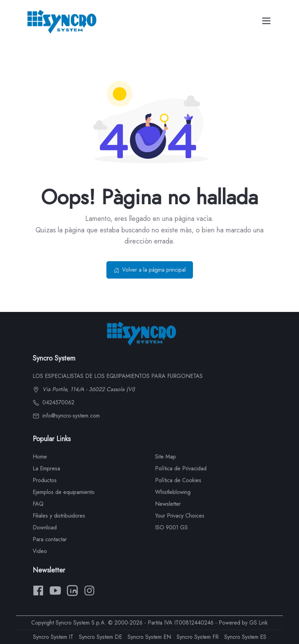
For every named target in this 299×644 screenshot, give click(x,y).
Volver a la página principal (150, 270)
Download (45, 527)
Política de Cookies (178, 480)
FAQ (38, 504)
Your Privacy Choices (180, 516)
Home (40, 457)
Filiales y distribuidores (59, 516)
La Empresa (46, 468)
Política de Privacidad (181, 468)
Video (40, 551)
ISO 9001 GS (171, 527)
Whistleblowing (173, 492)
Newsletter (168, 504)
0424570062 (54, 402)
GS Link (258, 623)
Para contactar (50, 539)
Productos (45, 480)
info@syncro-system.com (66, 416)
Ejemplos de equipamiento (64, 492)
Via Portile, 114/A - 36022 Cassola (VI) (84, 389)
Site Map (165, 457)
